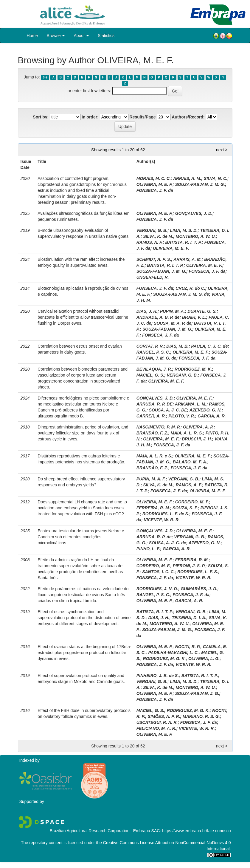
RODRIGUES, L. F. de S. (166, 514)
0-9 (45, 77)
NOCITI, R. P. (188, 647)
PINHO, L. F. (148, 549)
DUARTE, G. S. (202, 311)
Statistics (106, 36)
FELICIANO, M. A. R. (156, 728)
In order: (90, 117)
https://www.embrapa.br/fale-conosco (196, 831)
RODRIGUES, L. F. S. (198, 572)
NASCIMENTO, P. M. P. (159, 427)
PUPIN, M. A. (173, 311)
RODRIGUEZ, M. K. (193, 369)
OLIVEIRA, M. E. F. (154, 184)
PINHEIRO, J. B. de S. (158, 676)
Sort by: (41, 117)
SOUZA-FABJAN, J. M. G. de (181, 294)
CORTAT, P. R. (150, 346)
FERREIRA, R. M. (153, 508)
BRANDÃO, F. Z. (152, 433)
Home (32, 36)
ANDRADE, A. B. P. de (158, 317)
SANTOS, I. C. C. (158, 572)
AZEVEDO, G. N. (206, 410)
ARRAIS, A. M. (187, 178)
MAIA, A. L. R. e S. (154, 456)
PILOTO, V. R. (182, 416)
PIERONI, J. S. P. (189, 566)
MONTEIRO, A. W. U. (196, 236)
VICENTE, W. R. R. (162, 520)
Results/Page (143, 117)
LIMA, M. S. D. (184, 230)
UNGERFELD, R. (153, 277)
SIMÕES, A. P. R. (164, 716)
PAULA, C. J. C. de (210, 346)
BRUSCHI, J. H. (197, 439)
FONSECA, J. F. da (155, 190)
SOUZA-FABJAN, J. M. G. (200, 184)
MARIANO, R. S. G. (201, 716)
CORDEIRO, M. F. (192, 502)
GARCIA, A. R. (212, 416)
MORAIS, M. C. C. (154, 178)
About (81, 36)
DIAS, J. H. (147, 311)
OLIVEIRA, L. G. (204, 659)
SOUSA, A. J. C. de (168, 543)
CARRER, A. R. (151, 416)
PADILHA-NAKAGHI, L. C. (173, 653)
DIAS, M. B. (177, 346)
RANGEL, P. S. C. (153, 352)
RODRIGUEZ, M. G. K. (164, 659)
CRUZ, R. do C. (190, 288)
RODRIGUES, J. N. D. (157, 589)
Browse (56, 36)
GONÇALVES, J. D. (194, 213)
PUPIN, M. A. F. (151, 479)
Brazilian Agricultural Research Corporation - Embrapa (100, 831)
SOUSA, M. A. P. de (173, 323)
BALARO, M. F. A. (190, 462)
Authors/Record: (188, 117)
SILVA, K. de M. (158, 236)
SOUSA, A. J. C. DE (168, 410)
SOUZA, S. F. (185, 508)
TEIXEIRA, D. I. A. (189, 618)
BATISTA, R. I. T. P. (183, 242)
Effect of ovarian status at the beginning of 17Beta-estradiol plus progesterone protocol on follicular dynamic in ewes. (84, 653)
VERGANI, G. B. (152, 230)
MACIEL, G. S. (150, 375)
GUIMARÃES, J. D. (199, 589)
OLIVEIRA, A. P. (198, 427)
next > (222, 150)
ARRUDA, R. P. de (154, 537)
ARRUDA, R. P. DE (154, 404)
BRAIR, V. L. (194, 317)
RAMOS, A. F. (150, 242)
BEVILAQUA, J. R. (154, 369)
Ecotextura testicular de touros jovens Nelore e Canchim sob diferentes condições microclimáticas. (81, 537)
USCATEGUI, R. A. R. (157, 722)
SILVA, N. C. (216, 178)
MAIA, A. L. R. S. (187, 433)
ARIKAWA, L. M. (191, 404)
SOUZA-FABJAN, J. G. (197, 693)
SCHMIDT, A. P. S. (154, 259)
